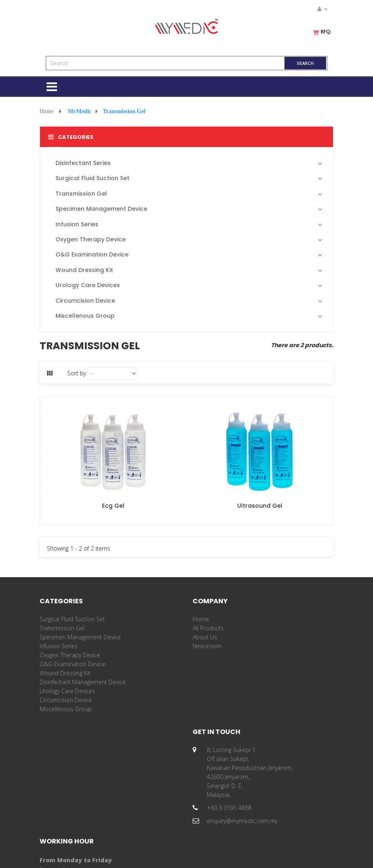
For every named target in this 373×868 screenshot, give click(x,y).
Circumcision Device (66, 700)
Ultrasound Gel (260, 506)
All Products (208, 628)
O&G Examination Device (72, 664)
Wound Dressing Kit (65, 673)
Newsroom (207, 646)
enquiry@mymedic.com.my (89, 821)
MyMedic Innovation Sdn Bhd (137, 855)
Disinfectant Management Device (83, 682)
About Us (205, 637)
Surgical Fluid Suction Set (72, 619)
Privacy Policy (298, 855)
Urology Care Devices (67, 691)
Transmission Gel (62, 628)
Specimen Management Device (80, 637)
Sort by (77, 373)
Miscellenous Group (66, 709)
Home (47, 111)
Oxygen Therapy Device (70, 655)
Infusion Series (59, 646)
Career (201, 655)
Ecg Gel (113, 506)
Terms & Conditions (253, 855)
